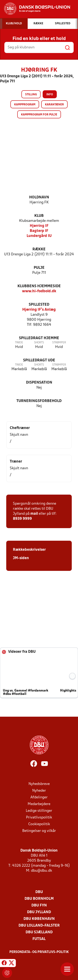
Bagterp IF (39, 231)
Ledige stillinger (39, 811)
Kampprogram (25, 105)
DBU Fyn (39, 906)
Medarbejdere (39, 804)
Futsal (39, 939)
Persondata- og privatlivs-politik (39, 952)
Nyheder (39, 791)
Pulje (39, 268)
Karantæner (54, 105)
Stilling (31, 95)
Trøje (19, 343)
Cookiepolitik (39, 824)
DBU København (39, 919)
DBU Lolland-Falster (39, 926)
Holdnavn (39, 197)
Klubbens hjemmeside (39, 286)
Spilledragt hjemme (39, 338)
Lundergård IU (39, 236)
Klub (39, 216)
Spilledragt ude (39, 360)
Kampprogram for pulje (39, 115)
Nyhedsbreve (39, 784)
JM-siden (21, 558)
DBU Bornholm (39, 899)
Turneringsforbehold (39, 401)
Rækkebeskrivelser (29, 550)
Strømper (59, 343)
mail (34, 514)
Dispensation (39, 383)
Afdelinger (39, 797)
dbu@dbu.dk (41, 871)
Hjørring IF (39, 226)
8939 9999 (22, 519)
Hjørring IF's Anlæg (39, 310)
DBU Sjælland (39, 932)
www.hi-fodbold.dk (39, 291)
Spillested (39, 305)
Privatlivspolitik (39, 818)
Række (39, 249)
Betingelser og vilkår (39, 831)
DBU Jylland (39, 912)
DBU (39, 892)
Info (50, 95)
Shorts (39, 343)
